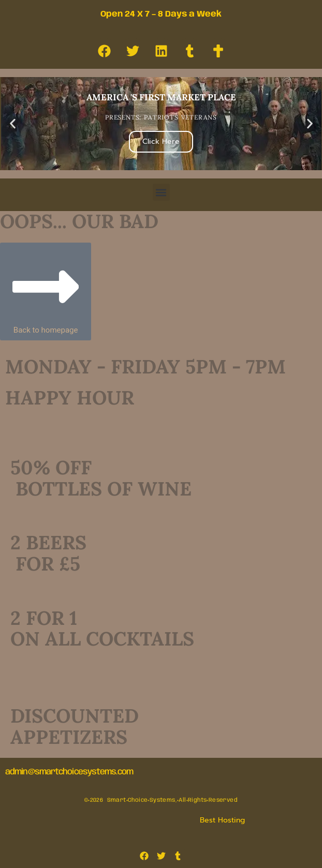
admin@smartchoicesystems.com (69, 772)
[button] (13, 124)
